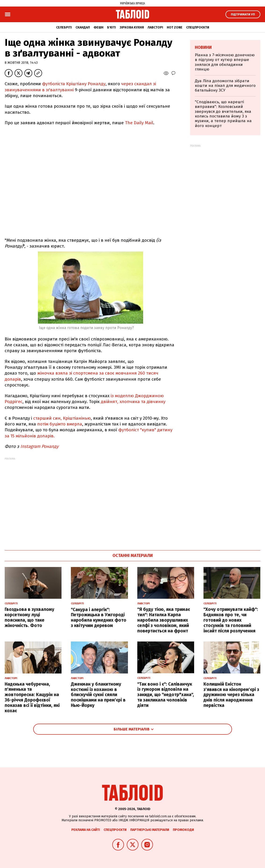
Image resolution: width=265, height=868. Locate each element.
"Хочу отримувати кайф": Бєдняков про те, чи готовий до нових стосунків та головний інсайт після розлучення (231, 620)
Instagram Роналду (40, 446)
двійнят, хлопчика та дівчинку (133, 402)
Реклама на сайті (86, 830)
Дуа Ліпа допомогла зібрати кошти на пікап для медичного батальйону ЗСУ (225, 86)
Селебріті (64, 27)
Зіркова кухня (132, 27)
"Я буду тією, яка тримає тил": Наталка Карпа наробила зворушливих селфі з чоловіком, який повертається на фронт (164, 620)
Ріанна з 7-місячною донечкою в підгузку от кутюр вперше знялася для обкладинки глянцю (225, 62)
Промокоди (183, 830)
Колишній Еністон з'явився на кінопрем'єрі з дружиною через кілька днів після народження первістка (231, 695)
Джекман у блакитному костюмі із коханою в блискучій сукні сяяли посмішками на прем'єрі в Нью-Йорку (98, 695)
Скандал (83, 27)
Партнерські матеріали (150, 830)
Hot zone (175, 27)
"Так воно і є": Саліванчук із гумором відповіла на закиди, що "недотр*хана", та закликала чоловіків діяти (166, 695)
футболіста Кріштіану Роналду (74, 84)
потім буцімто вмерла (59, 424)
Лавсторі (155, 27)
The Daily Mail (139, 123)
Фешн (98, 27)
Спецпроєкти (198, 27)
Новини (203, 47)
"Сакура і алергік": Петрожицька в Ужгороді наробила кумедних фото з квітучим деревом (99, 618)
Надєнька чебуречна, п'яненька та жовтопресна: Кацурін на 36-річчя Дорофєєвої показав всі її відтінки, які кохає (32, 697)
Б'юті (111, 27)
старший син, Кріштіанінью (62, 418)
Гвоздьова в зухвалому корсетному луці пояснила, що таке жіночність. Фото (29, 617)
